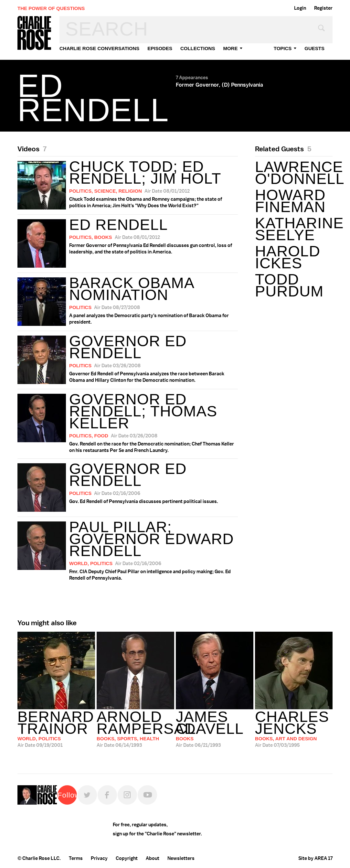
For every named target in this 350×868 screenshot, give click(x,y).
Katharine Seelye (294, 229)
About (153, 858)
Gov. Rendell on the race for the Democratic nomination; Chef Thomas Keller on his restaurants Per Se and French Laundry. (128, 422)
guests (314, 48)
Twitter (87, 795)
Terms (76, 858)
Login (300, 8)
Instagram (127, 795)
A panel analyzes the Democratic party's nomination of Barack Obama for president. (128, 300)
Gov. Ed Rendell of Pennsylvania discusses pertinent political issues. (128, 486)
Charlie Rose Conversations (99, 48)
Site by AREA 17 (315, 858)
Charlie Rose (35, 33)
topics (283, 48)
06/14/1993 (135, 729)
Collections (198, 48)
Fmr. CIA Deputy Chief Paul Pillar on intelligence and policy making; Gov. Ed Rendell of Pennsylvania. (128, 550)
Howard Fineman (290, 201)
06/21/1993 (215, 729)
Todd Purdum (289, 285)
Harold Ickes (288, 257)
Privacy (99, 858)
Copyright (127, 858)
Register (323, 8)
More (230, 48)
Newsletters (181, 858)
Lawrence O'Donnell (294, 173)
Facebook (107, 795)
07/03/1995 (294, 729)
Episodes (160, 48)
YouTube (147, 795)
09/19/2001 (56, 729)
